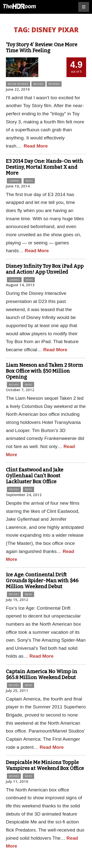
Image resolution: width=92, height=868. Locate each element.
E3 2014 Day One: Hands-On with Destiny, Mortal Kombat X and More (45, 167)
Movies (38, 84)
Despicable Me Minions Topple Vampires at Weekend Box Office (45, 765)
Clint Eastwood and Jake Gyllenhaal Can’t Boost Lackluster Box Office (35, 476)
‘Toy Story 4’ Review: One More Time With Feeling (42, 48)
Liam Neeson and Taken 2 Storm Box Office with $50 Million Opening (44, 371)
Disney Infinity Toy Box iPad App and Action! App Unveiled (45, 269)
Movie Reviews (18, 84)
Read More (36, 146)
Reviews (54, 84)
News (29, 181)
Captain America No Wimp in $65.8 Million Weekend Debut (42, 674)
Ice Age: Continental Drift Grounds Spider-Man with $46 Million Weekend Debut (42, 581)
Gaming (14, 181)
